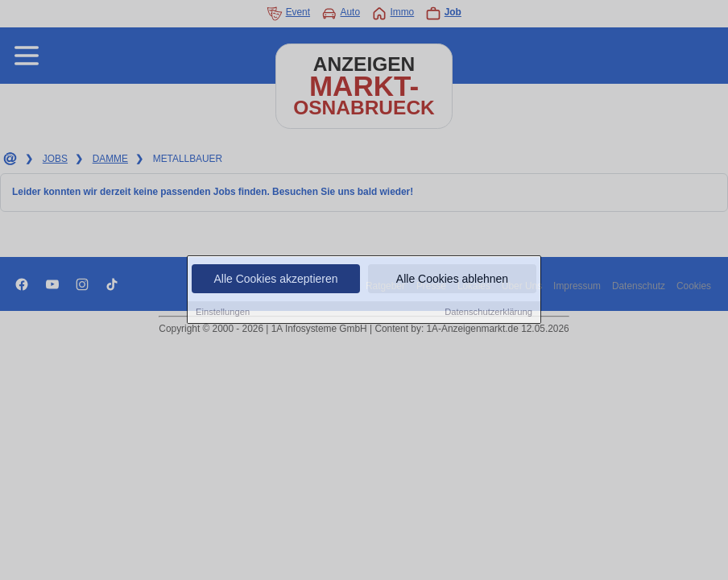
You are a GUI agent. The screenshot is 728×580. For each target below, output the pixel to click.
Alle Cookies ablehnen (452, 280)
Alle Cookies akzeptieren (275, 280)
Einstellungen (223, 313)
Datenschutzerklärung (488, 313)
